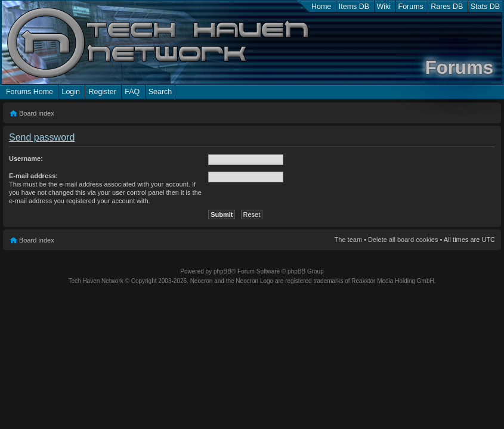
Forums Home (30, 92)
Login (71, 92)
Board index (37, 113)
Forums (411, 7)
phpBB (222, 271)
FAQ (132, 92)
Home (321, 7)
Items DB (354, 7)
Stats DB (485, 7)
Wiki (384, 7)
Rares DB (447, 7)
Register (102, 92)
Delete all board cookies (403, 240)
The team (348, 240)
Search (160, 92)
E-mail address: (33, 176)
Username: (26, 158)
